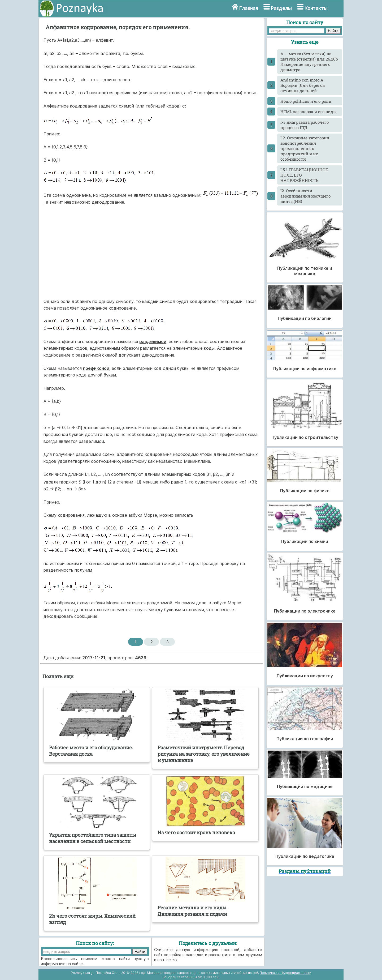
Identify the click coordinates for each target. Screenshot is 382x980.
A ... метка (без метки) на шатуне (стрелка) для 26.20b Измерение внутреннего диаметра (309, 62)
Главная (249, 8)
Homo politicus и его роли (306, 101)
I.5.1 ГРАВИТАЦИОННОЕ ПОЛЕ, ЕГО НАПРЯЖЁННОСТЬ (304, 175)
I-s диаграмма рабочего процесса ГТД (305, 125)
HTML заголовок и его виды (309, 112)
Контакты (316, 8)
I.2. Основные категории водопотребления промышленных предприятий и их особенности (305, 148)
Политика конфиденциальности (285, 973)
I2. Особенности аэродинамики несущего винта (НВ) (305, 196)
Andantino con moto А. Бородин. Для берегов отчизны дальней (303, 85)
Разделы (281, 8)
